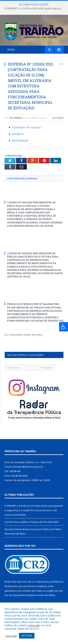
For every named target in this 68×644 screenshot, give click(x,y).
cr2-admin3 (15, 118)
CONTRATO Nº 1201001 (26, 127)
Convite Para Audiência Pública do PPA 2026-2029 (31, 522)
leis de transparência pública (20, 595)
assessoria (30, 586)
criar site (27, 582)
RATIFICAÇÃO (20, 141)
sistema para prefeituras (49, 582)
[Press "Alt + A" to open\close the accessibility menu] (64, 327)
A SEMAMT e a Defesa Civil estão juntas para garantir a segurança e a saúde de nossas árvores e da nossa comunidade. (35, 8)
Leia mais (34, 625)
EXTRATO (18, 134)
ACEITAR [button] (27, 636)
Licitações (58, 118)
